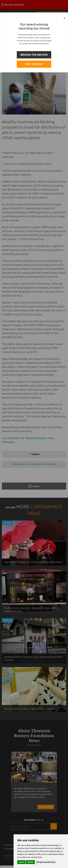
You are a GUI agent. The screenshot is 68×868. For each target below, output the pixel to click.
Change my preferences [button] (46, 862)
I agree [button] (21, 862)
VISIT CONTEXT (34, 64)
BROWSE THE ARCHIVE (34, 55)
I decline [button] (30, 862)
